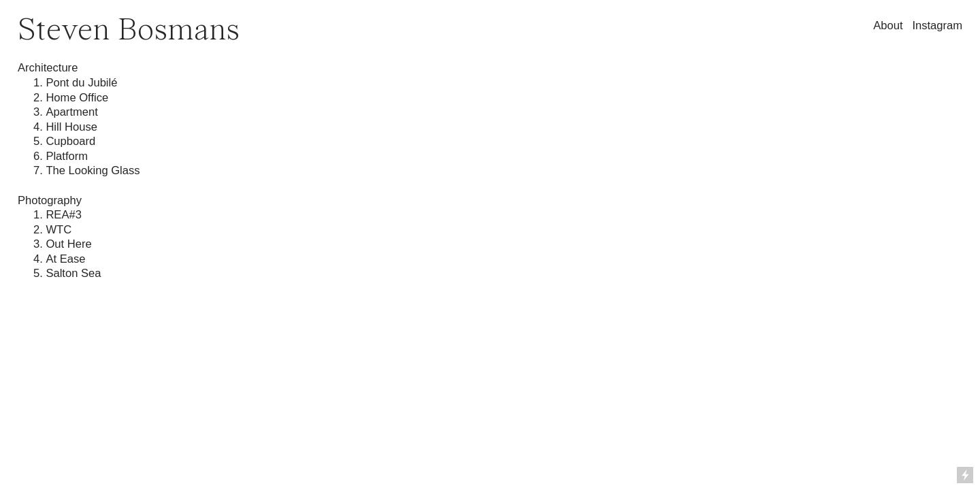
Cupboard (70, 141)
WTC (59, 230)
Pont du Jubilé (81, 83)
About (888, 26)
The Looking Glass (93, 170)
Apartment (73, 112)
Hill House (71, 127)
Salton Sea (73, 273)
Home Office (77, 98)
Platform (67, 156)
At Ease (65, 259)
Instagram (937, 26)
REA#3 (64, 215)
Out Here (68, 244)
